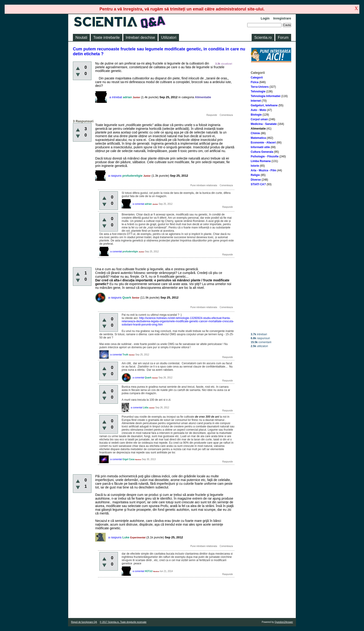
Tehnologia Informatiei (266, 96)
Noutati (81, 37)
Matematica (258, 138)
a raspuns (115, 176)
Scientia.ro (263, 37)
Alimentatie (258, 129)
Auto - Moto (258, 110)
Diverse (256, 180)
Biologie (256, 115)
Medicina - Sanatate (264, 124)
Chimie (255, 133)
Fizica (255, 82)
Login (265, 18)
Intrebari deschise (140, 37)
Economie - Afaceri (263, 143)
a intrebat (116, 97)
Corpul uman (259, 119)
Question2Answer (284, 622)
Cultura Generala (262, 152)
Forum (283, 37)
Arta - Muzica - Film (263, 170)
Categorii (257, 78)
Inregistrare (282, 18)
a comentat (138, 204)
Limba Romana (261, 161)
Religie (255, 175)
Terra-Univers (260, 87)
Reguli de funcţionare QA (84, 622)
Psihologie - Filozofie (265, 156)
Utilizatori (169, 37)
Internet (256, 101)
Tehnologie (258, 91)
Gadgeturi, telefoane (264, 105)
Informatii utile (260, 147)
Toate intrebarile (107, 37)
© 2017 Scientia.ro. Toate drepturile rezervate (123, 622)
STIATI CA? (258, 184)
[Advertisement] (271, 259)
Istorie (255, 166)
